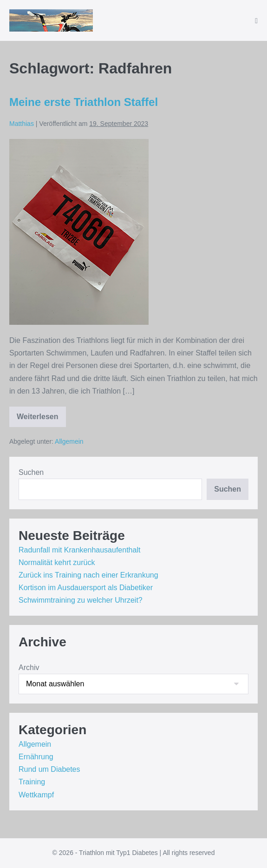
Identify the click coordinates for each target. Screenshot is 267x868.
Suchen (31, 472)
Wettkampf (36, 795)
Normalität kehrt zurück (57, 562)
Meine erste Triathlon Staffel (84, 102)
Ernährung (36, 757)
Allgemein (69, 441)
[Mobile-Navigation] (256, 21)
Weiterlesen (41, 420)
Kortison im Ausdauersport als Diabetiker (86, 588)
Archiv (29, 667)
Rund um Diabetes (49, 769)
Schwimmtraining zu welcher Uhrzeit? (81, 600)
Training (32, 782)
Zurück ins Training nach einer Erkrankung (88, 575)
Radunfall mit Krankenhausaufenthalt (79, 550)
